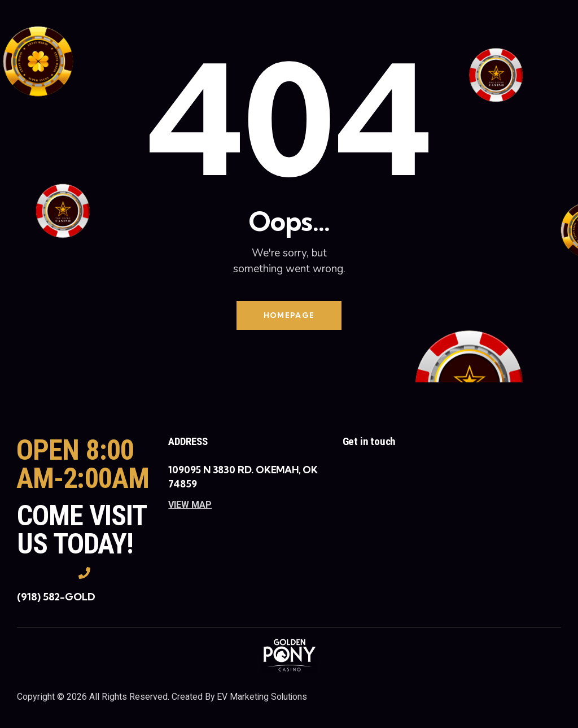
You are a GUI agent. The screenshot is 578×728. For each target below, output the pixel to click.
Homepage (289, 315)
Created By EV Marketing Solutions (240, 697)
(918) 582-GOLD (56, 597)
